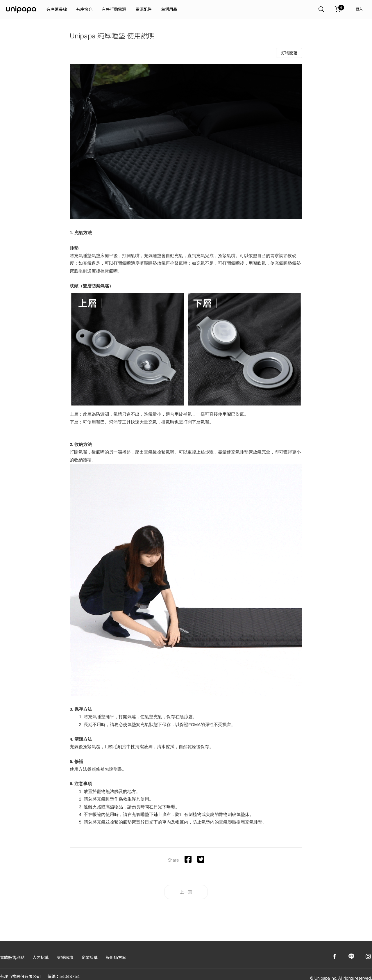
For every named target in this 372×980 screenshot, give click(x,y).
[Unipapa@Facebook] (335, 957)
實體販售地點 (12, 957)
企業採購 (90, 957)
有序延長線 (57, 9)
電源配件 (144, 9)
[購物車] (338, 9)
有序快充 (84, 9)
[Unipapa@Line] (351, 957)
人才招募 (41, 957)
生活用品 (169, 9)
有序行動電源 (114, 9)
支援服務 (65, 957)
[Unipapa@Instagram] (368, 957)
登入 (359, 9)
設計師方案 (116, 957)
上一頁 (186, 892)
